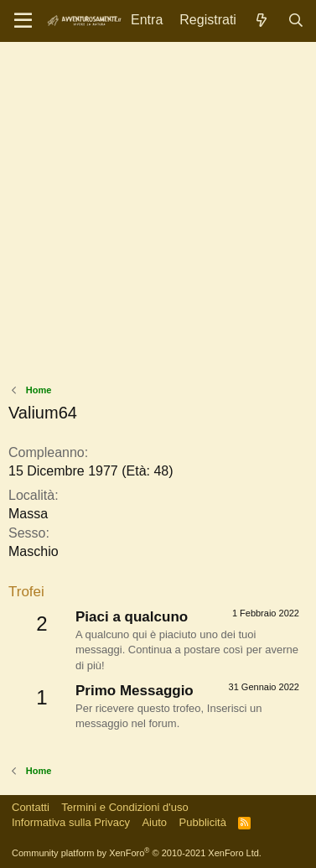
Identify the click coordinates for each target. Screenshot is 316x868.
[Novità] (262, 21)
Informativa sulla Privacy (71, 822)
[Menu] (23, 21)
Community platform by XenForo (137, 853)
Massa (28, 514)
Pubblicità (203, 822)
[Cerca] (295, 21)
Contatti (31, 807)
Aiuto (154, 822)
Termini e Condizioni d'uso (124, 807)
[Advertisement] (158, 217)
